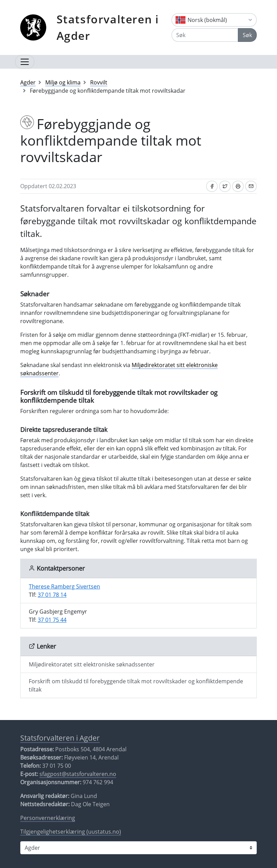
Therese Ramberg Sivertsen (64, 586)
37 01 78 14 (52, 595)
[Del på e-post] (251, 186)
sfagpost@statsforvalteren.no (78, 774)
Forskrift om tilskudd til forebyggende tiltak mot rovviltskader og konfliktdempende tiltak (136, 685)
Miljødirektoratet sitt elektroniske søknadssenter (92, 664)
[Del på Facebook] (212, 186)
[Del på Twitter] (225, 186)
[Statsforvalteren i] (138, 848)
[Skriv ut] (238, 186)
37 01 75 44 (52, 620)
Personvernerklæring (48, 818)
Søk (247, 35)
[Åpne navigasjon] (25, 62)
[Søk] (205, 35)
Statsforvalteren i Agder (108, 27)
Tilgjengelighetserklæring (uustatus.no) (71, 832)
